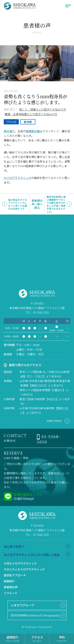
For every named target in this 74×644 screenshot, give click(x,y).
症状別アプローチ (15, 575)
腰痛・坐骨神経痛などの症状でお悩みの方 (31, 114)
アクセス (37, 639)
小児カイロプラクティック (20, 563)
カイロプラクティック (17, 178)
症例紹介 (9, 581)
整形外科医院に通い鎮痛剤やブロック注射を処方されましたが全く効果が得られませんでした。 (56, 204)
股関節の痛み (34, 131)
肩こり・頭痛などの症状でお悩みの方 (43, 109)
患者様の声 (11, 587)
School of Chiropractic (35, 615)
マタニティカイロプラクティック (24, 569)
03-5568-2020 (49, 439)
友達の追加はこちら (28, 494)
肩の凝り (9, 131)
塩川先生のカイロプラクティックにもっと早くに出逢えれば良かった (18, 204)
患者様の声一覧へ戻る (37, 204)
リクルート (11, 593)
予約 (62, 639)
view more (58, 421)
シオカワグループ (22, 605)
